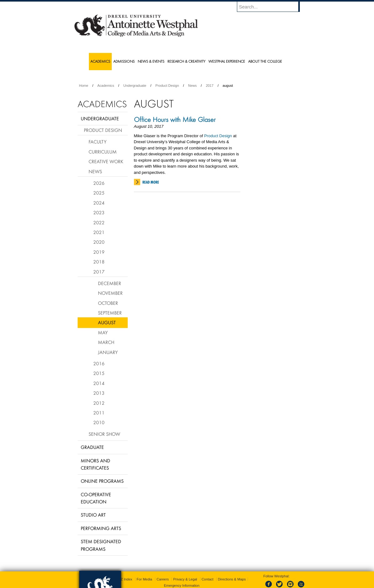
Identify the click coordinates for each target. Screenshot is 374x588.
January (108, 352)
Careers (163, 579)
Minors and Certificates (95, 464)
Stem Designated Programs (101, 545)
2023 (99, 212)
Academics (106, 86)
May (103, 332)
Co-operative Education (96, 498)
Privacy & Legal (185, 579)
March (106, 342)
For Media (145, 579)
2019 (99, 252)
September (110, 313)
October (108, 303)
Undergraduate (135, 86)
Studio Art (93, 515)
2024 (99, 203)
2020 (99, 242)
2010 (99, 422)
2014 (99, 383)
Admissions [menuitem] (124, 61)
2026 (99, 183)
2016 (99, 363)
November (110, 293)
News (192, 86)
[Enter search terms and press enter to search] (271, 7)
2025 (99, 193)
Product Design (167, 86)
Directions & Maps (232, 579)
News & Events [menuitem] (151, 61)
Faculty (97, 142)
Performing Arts (101, 528)
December (110, 283)
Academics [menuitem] (100, 61)
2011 (99, 413)
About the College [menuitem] (265, 61)
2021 (99, 232)
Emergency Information (182, 585)
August (107, 322)
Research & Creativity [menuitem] (186, 61)
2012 (99, 403)
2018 (99, 262)
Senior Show (104, 434)
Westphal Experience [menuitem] (227, 61)
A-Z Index (125, 579)
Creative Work (106, 161)
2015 (99, 373)
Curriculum (103, 152)
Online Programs (102, 481)
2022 (99, 222)
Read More (151, 182)
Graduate (92, 447)
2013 (99, 393)
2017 (210, 86)
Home (84, 86)
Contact (207, 579)
